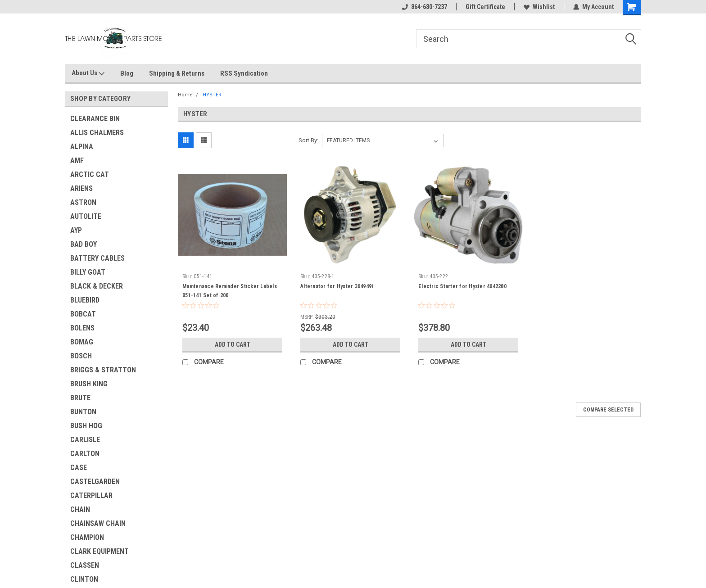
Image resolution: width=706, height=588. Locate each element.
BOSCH (81, 356)
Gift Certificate (485, 7)
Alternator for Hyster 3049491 (337, 286)
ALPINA (82, 147)
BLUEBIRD (85, 300)
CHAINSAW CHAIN (98, 523)
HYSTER (212, 95)
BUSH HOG (86, 426)
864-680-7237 (425, 7)
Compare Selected (608, 410)
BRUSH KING (89, 384)
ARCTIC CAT (90, 174)
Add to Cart (233, 344)
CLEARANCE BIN (95, 119)
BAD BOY (84, 244)
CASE (79, 468)
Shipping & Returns (177, 73)
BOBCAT (83, 314)
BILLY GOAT (88, 272)
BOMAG (82, 342)
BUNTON (83, 412)
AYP (76, 230)
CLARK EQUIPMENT (100, 551)
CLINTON (84, 579)
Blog (127, 73)
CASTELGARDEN (95, 482)
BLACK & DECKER (97, 286)
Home (185, 95)
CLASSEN (85, 565)
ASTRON (83, 202)
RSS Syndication (244, 73)
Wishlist (539, 7)
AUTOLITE (86, 216)
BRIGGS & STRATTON (103, 370)
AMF (77, 161)
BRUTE (80, 398)
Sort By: (308, 140)
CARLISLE (85, 440)
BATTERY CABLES (97, 258)
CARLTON (85, 454)
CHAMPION (87, 537)
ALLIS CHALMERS (97, 133)
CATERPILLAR (91, 495)
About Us (88, 73)
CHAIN (80, 509)
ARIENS (81, 188)
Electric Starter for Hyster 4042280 (462, 286)
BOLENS (82, 328)
